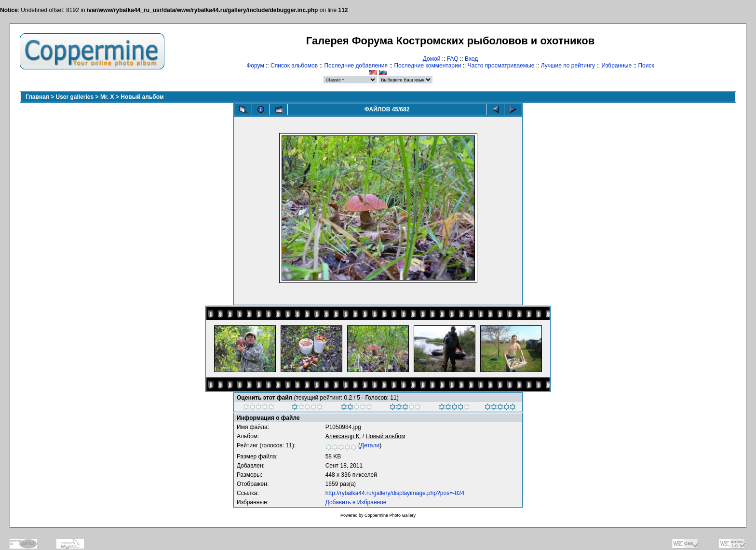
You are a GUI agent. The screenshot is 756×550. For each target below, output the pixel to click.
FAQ (453, 59)
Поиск (646, 66)
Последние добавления (356, 66)
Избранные (616, 66)
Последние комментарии (427, 66)
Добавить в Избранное (356, 502)
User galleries (75, 97)
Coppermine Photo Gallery (390, 515)
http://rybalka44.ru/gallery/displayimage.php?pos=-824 (395, 493)
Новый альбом (142, 97)
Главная (37, 97)
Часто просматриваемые (501, 66)
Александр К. (343, 436)
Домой (432, 59)
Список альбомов (294, 66)
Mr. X (107, 97)
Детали (370, 445)
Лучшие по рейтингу (568, 66)
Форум (255, 66)
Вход (471, 59)
